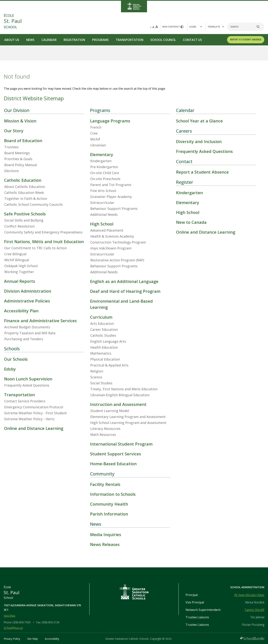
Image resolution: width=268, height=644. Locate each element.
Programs (100, 40)
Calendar (49, 40)
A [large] (157, 27)
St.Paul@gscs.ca (13, 628)
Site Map (32, 639)
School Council (163, 40)
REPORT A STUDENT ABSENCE (246, 40)
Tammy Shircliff (254, 610)
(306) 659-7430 (21, 622)
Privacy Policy (12, 639)
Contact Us (192, 40)
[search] (260, 27)
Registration (74, 40)
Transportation (130, 40)
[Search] (246, 27)
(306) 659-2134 (51, 622)
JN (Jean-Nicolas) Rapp (249, 595)
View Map (9, 616)
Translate (216, 27)
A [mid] (153, 27)
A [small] (151, 27)
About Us (12, 40)
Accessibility (52, 639)
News (30, 40)
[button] (196, 27)
